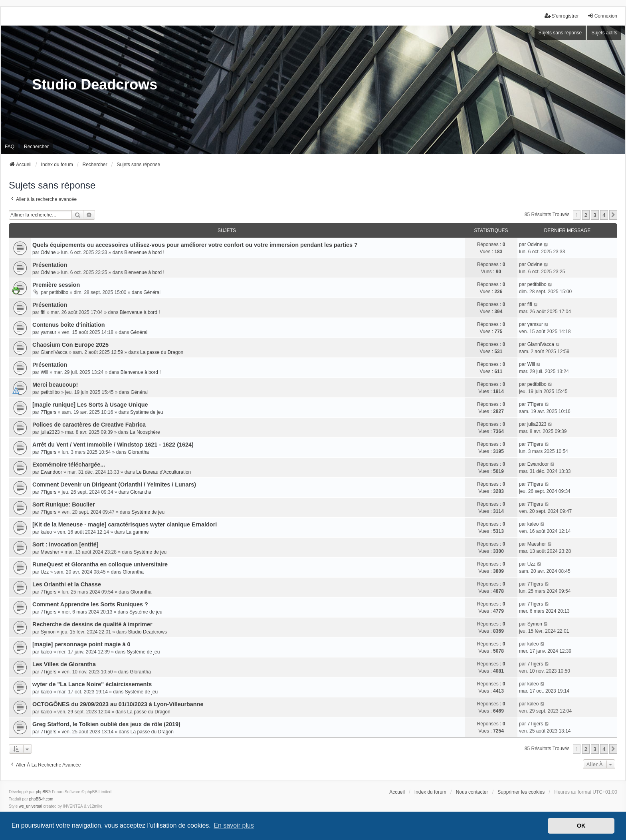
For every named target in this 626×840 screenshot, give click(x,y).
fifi (43, 312)
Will (45, 372)
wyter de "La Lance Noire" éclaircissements (92, 684)
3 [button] (595, 215)
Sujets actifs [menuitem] (604, 33)
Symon (48, 632)
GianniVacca (54, 352)
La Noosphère (145, 432)
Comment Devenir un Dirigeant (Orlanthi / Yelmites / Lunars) (114, 485)
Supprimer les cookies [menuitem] (521, 792)
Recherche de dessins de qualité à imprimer (92, 624)
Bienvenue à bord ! (144, 252)
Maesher (50, 552)
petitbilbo (59, 292)
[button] (613, 215)
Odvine (48, 252)
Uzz (45, 572)
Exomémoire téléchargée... (69, 465)
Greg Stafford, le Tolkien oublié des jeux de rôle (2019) (106, 724)
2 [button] (586, 215)
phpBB (42, 792)
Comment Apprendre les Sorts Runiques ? (90, 604)
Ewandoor (52, 472)
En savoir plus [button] (234, 825)
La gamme (138, 532)
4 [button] (604, 215)
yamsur (49, 332)
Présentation (50, 265)
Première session (56, 285)
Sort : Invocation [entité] (65, 544)
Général (152, 292)
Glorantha (138, 452)
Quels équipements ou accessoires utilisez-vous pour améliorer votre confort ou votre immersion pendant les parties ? (195, 245)
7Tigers (49, 412)
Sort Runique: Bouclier (64, 504)
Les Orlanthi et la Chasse (67, 584)
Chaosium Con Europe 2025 (70, 345)
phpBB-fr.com (41, 799)
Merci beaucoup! (55, 385)
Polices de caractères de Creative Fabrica (89, 425)
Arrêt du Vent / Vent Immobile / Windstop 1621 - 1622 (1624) (113, 445)
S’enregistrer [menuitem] (562, 16)
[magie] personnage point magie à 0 (81, 644)
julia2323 (50, 432)
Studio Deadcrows (148, 632)
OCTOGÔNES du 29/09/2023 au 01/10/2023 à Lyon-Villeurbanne (118, 704)
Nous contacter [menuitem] (472, 792)
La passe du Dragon (162, 352)
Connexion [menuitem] (602, 16)
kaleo (47, 532)
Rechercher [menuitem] (36, 147)
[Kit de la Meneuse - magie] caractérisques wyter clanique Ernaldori (125, 524)
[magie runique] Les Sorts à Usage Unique (90, 405)
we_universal (30, 806)
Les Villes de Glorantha (64, 664)
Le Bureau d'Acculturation (163, 472)
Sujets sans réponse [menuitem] (560, 33)
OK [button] (581, 826)
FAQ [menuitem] (10, 147)
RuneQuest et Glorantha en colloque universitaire (100, 564)
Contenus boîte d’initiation (68, 325)
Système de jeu (147, 412)
